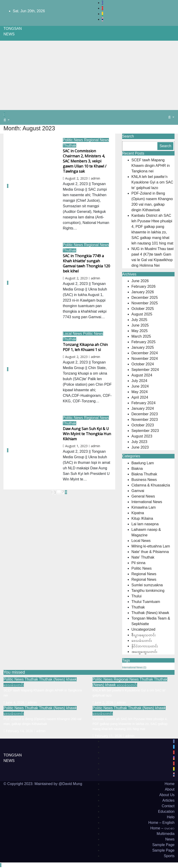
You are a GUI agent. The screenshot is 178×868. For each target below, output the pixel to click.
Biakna (137, 469)
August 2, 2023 (76, 178)
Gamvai (138, 491)
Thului (137, 596)
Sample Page (163, 845)
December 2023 (145, 414)
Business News (144, 480)
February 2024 (143, 403)
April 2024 (140, 397)
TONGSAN (13, 29)
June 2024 (140, 386)
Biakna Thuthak (144, 474)
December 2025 (145, 298)
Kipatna (138, 513)
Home (170, 784)
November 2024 (145, 359)
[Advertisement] (89, 75)
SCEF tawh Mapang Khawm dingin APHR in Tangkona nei (151, 166)
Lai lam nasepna (145, 524)
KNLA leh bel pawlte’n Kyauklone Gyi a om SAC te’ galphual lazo (152, 182)
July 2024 (139, 381)
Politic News (73, 140)
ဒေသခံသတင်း (142, 640)
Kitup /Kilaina (142, 518)
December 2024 (145, 353)
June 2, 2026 (104, 702)
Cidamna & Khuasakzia (151, 485)
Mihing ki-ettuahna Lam (151, 546)
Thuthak (70, 145)
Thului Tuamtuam (146, 602)
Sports (169, 856)
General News (143, 496)
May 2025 (140, 331)
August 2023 (142, 436)
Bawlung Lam (143, 463)
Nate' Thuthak (143, 557)
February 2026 (143, 286)
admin (94, 178)
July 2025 (139, 320)
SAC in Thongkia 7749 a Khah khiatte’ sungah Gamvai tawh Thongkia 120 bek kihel (86, 263)
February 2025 (143, 342)
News (170, 839)
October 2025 (143, 309)
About (170, 789)
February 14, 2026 (19, 731)
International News (147, 502)
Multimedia (166, 834)
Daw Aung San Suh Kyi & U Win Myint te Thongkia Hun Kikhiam (87, 434)
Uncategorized (143, 629)
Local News (73, 334)
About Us (167, 795)
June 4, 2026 (15, 702)
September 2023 (145, 431)
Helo (171, 817)
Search (128, 136)
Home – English (161, 823)
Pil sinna (138, 563)
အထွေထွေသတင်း (144, 652)
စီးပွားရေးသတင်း (143, 635)
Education (166, 811)
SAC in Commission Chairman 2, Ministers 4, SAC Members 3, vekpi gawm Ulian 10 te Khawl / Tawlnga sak (85, 161)
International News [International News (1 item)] (134, 667)
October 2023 (143, 425)
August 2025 (142, 314)
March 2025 (141, 336)
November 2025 (145, 303)
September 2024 (145, 370)
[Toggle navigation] (9, 116)
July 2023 (139, 442)
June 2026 (140, 281)
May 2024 (140, 392)
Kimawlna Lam (144, 507)
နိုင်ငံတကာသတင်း (145, 646)
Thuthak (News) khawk (150, 613)
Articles (168, 800)
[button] (7, 120)
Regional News (97, 140)
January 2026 (143, 292)
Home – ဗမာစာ (162, 828)
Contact (168, 806)
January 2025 (143, 347)
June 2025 (140, 325)
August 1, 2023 (76, 446)
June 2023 (140, 447)
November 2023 (145, 420)
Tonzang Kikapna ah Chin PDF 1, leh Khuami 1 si (85, 347)
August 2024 (142, 375)
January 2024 (143, 408)
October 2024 (143, 364)
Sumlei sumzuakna (147, 585)
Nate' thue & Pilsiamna (150, 552)
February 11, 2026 (108, 736)
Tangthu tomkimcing (148, 591)
